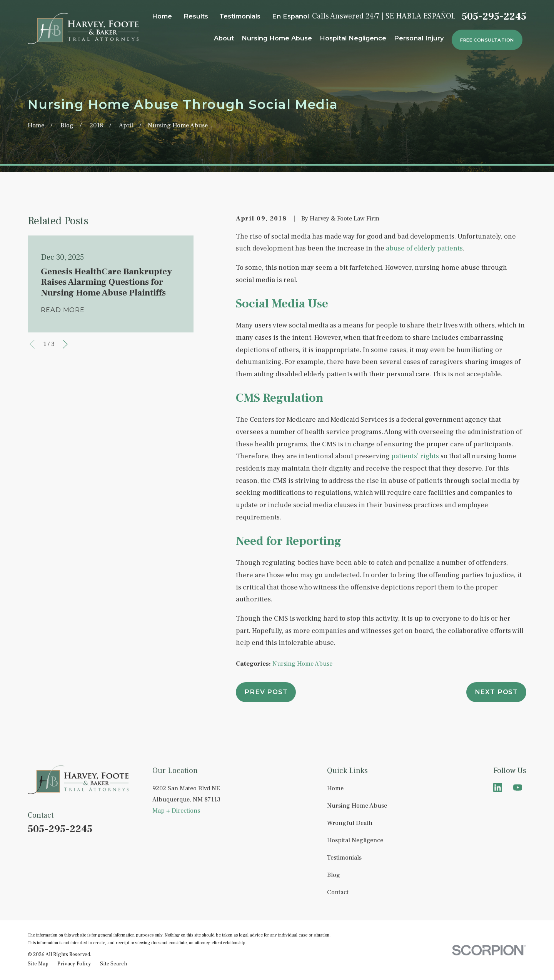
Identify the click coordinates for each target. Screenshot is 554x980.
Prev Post (266, 692)
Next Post (496, 692)
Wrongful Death (350, 823)
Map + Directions (176, 811)
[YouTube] (518, 787)
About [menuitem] (224, 38)
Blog (334, 875)
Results (196, 16)
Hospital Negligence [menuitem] (353, 38)
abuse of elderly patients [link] (424, 248)
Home (162, 16)
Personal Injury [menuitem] (419, 38)
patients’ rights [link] (415, 456)
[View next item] (65, 344)
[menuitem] (38, 964)
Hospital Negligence (355, 840)
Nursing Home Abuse (302, 664)
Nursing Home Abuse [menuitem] (277, 38)
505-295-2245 (494, 17)
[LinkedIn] (498, 787)
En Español (290, 16)
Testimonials (240, 16)
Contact (338, 892)
